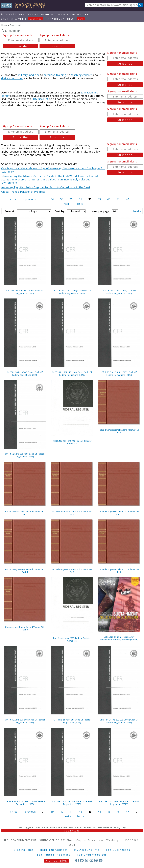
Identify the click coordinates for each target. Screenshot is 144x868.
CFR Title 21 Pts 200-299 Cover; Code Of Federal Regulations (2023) (119, 721)
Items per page (100, 211)
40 (109, 199)
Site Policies (24, 850)
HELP (70, 19)
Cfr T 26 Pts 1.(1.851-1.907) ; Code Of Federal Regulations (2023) (119, 374)
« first (13, 199)
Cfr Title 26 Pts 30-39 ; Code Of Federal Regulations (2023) (25, 292)
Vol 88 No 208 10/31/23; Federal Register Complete (72, 442)
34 (52, 199)
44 (99, 812)
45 (109, 812)
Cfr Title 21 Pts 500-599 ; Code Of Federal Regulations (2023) (72, 803)
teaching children (82, 75)
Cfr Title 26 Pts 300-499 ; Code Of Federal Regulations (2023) (25, 455)
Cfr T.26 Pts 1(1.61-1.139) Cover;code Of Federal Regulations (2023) (72, 292)
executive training (55, 75)
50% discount (40, 99)
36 (71, 199)
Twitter (82, 860)
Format (10, 211)
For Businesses (118, 850)
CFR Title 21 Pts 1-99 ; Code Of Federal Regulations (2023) (72, 721)
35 (62, 199)
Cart (81, 19)
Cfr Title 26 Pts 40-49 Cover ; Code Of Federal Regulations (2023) (25, 374)
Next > (137, 211)
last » (80, 204)
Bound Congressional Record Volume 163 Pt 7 (119, 571)
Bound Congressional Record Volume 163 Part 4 (25, 571)
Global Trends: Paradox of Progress (23, 192)
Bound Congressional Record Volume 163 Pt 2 (72, 513)
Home (4, 25)
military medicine (29, 75)
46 (118, 812)
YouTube (91, 860)
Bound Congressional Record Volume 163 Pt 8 (119, 431)
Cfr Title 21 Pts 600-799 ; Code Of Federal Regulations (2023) (119, 803)
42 (127, 199)
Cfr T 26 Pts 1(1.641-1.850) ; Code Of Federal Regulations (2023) (119, 292)
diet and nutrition (12, 78)
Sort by (60, 211)
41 (118, 199)
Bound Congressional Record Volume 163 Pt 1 (25, 513)
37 (80, 199)
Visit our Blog (57, 861)
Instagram (87, 860)
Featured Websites (92, 855)
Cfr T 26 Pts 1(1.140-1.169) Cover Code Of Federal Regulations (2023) (72, 374)
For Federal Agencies (54, 855)
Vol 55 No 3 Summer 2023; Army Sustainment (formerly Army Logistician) (119, 638)
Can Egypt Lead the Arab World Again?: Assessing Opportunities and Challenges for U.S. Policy (53, 170)
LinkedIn (101, 860)
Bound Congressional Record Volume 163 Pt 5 (72, 571)
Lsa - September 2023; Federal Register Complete (72, 639)
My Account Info (87, 850)
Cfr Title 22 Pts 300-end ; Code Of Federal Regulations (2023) (25, 721)
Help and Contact (54, 850)
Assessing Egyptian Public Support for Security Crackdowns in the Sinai (46, 187)
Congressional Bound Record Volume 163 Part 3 (25, 628)
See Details (72, 831)
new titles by (24, 19)
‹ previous (30, 199)
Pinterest (96, 860)
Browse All (13, 14)
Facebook (77, 860)
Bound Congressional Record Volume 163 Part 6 (119, 513)
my (56, 19)
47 (127, 812)
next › (67, 204)
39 (99, 199)
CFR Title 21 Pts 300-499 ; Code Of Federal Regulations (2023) (25, 803)
